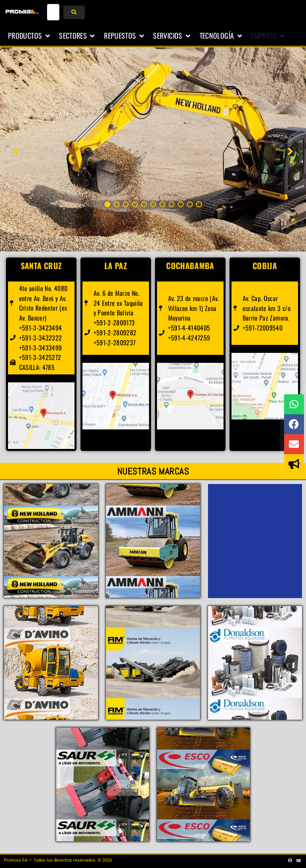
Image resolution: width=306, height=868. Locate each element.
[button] (29, 36)
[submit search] (74, 12)
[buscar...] (53, 12)
